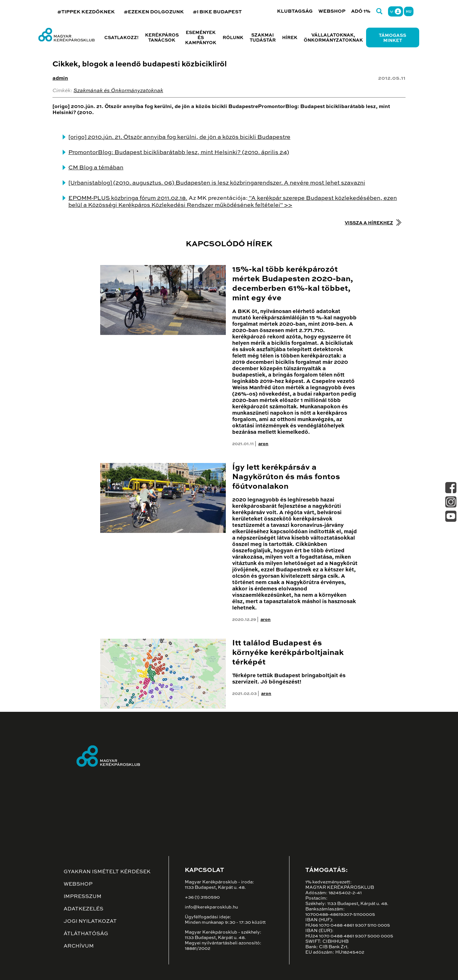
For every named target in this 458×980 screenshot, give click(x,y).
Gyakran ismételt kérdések (107, 872)
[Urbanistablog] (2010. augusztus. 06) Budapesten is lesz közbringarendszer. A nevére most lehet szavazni (217, 183)
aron (263, 444)
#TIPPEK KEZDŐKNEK (86, 12)
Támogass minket (392, 38)
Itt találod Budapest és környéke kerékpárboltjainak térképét (288, 653)
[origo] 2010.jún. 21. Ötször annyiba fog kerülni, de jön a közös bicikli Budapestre (179, 137)
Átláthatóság (86, 934)
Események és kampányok (201, 38)
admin (60, 78)
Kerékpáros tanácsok (162, 38)
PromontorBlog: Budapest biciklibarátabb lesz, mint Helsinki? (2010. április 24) (179, 153)
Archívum (79, 946)
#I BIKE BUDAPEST (217, 12)
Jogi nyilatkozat (90, 922)
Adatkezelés (83, 909)
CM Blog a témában (96, 168)
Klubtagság (295, 11)
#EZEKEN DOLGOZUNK (154, 12)
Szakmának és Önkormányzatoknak (118, 91)
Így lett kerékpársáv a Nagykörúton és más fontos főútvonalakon (286, 477)
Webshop (332, 11)
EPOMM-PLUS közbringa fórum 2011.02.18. (128, 198)
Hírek (290, 38)
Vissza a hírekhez (369, 223)
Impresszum (83, 897)
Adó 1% (361, 11)
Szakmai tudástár (263, 38)
